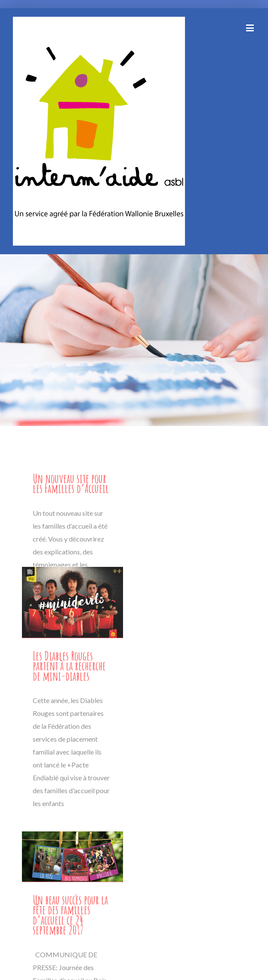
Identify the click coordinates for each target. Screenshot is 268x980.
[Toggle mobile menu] (251, 28)
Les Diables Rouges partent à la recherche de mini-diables (69, 666)
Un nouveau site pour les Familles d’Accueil (71, 484)
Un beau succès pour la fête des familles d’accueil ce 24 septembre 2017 (70, 915)
